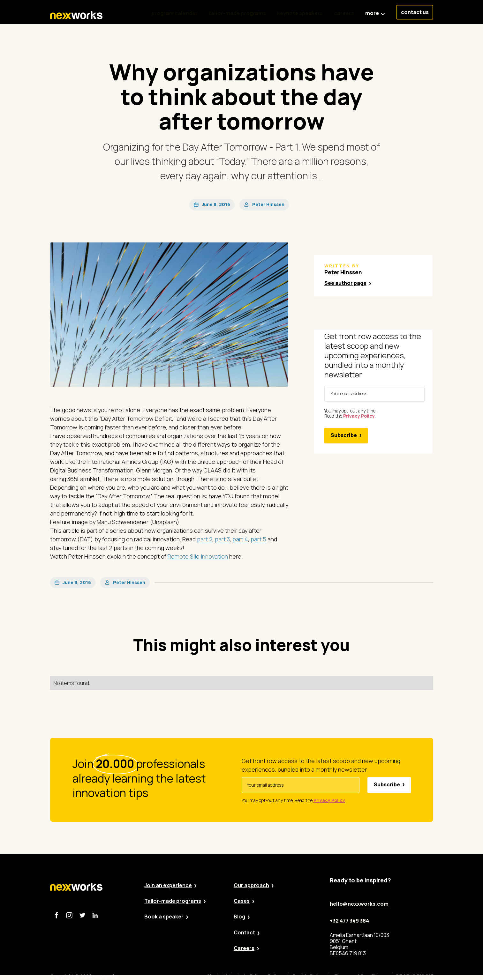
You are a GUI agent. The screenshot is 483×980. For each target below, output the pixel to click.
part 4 (240, 539)
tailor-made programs (237, 13)
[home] (76, 15)
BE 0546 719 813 (415, 977)
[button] (375, 10)
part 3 (222, 539)
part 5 (258, 539)
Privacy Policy (266, 977)
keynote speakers (300, 13)
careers (344, 13)
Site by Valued (223, 977)
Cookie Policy (308, 977)
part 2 (205, 539)
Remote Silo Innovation (198, 556)
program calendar (174, 13)
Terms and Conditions (360, 977)
